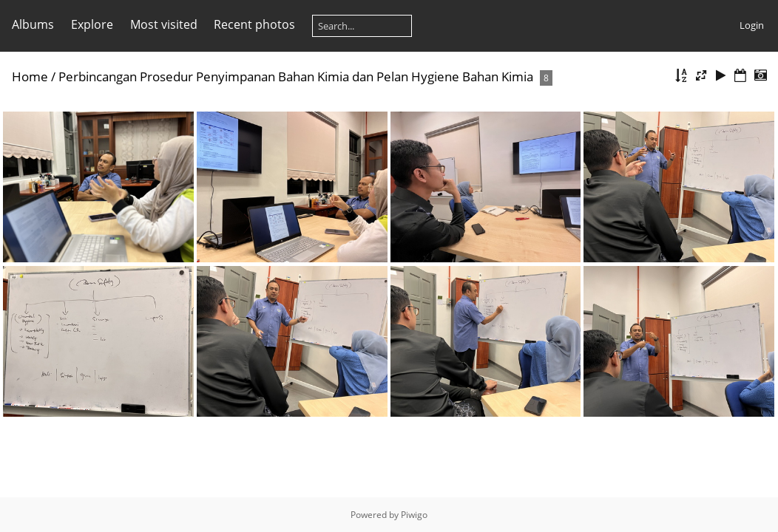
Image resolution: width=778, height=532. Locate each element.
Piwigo (414, 515)
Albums (33, 24)
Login (752, 25)
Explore (92, 24)
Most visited (164, 24)
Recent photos (254, 24)
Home (30, 76)
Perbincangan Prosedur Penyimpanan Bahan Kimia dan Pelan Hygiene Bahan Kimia (296, 76)
